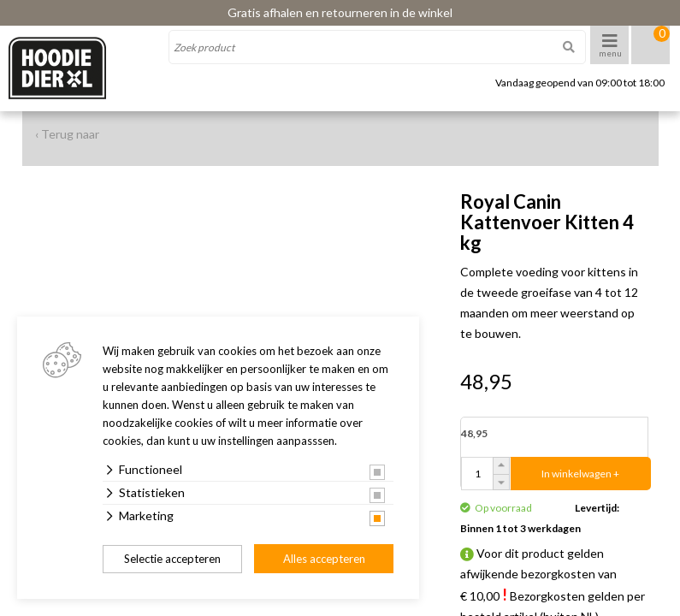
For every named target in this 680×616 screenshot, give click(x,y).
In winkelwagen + (580, 474)
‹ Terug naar (67, 134)
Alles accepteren (324, 559)
